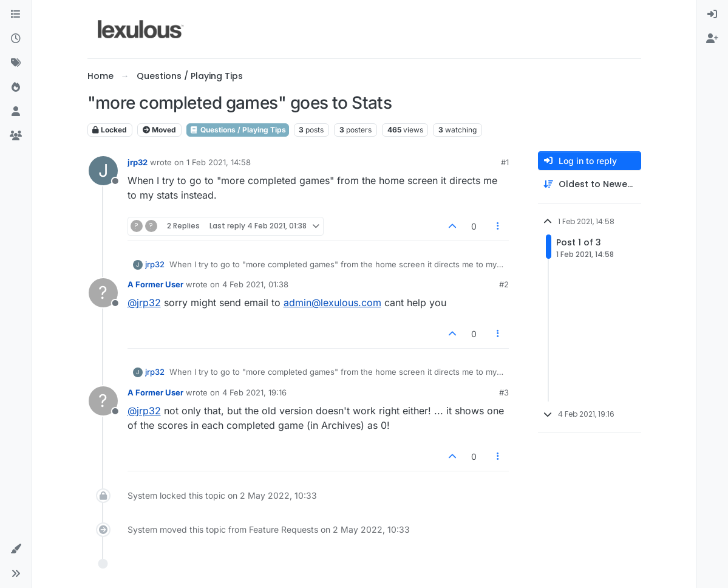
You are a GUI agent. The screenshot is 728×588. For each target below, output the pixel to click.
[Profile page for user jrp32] (103, 171)
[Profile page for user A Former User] (103, 293)
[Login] (712, 15)
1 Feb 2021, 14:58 (219, 162)
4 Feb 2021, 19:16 (254, 392)
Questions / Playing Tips (238, 130)
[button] (16, 549)
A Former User (155, 284)
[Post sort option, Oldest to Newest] (590, 184)
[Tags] (16, 63)
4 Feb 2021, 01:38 (255, 284)
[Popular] (16, 87)
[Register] (712, 39)
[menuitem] (712, 15)
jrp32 (138, 162)
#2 (504, 284)
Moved (159, 130)
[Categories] (16, 15)
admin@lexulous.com (332, 303)
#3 (504, 392)
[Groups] (16, 136)
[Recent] (16, 39)
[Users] (16, 112)
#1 (505, 162)
